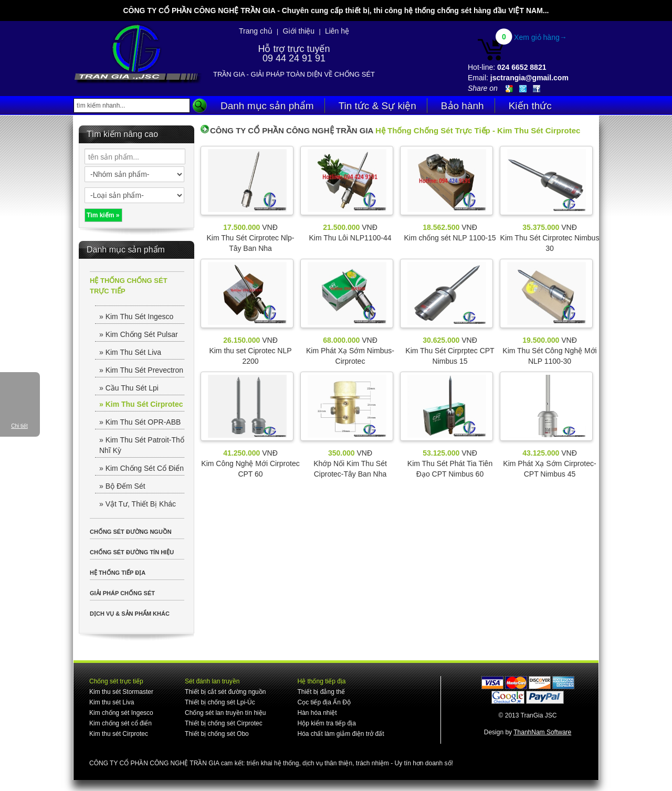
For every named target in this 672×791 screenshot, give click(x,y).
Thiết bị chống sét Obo (217, 734)
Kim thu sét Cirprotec (119, 734)
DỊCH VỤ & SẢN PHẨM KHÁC (130, 614)
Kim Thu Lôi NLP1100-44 (350, 238)
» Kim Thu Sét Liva (130, 352)
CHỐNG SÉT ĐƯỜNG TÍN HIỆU (132, 552)
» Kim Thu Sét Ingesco (136, 317)
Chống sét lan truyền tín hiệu (225, 713)
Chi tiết (19, 426)
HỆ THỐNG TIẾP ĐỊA (118, 573)
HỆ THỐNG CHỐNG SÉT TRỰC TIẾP (129, 286)
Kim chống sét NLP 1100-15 (450, 238)
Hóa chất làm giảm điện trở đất (340, 734)
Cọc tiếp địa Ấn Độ (324, 702)
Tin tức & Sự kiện (377, 106)
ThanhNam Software (542, 732)
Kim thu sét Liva (112, 702)
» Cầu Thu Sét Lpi (129, 388)
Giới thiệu (299, 31)
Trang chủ (256, 31)
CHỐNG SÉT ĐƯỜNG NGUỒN (131, 532)
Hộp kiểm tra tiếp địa (326, 723)
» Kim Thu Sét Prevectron (141, 370)
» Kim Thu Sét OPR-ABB (140, 422)
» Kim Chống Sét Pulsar (139, 334)
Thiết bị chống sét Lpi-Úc (220, 702)
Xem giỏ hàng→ (540, 37)
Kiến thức (530, 106)
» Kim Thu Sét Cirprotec (141, 404)
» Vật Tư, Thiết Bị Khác (138, 504)
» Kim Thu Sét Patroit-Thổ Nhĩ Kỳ (142, 445)
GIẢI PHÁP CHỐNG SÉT (122, 593)
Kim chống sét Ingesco (121, 713)
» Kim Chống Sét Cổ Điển (141, 468)
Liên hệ (337, 31)
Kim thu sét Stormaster (121, 692)
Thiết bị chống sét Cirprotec (224, 723)
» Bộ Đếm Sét (122, 486)
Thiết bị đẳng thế (321, 692)
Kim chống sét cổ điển (120, 723)
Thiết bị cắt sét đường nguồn (225, 692)
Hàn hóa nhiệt (317, 713)
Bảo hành (463, 106)
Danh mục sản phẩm (267, 106)
